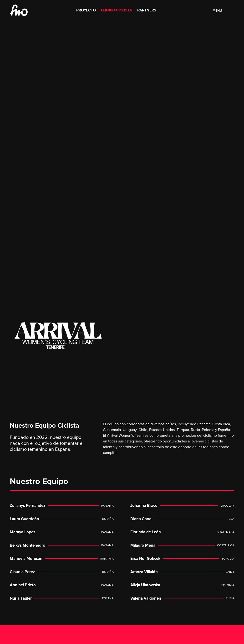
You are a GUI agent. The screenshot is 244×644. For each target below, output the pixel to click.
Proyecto (86, 10)
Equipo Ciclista (117, 10)
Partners (147, 10)
